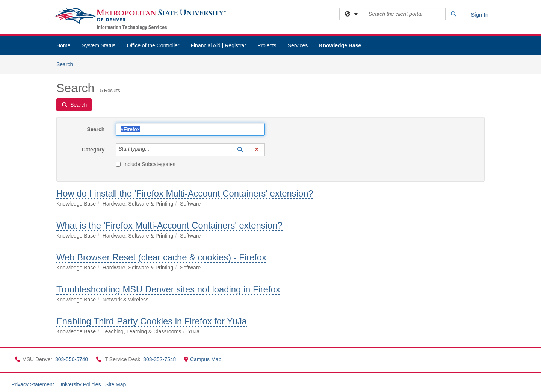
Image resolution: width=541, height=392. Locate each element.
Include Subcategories (146, 164)
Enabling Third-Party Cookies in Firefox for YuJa (152, 321)
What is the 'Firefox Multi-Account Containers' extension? (169, 225)
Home (63, 45)
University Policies (80, 384)
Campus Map (203, 359)
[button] (240, 150)
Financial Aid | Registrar (218, 45)
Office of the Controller (153, 45)
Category (93, 150)
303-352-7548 (160, 359)
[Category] (154, 150)
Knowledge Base (340, 45)
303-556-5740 (72, 359)
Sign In (480, 14)
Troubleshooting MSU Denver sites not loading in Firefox (168, 289)
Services (298, 45)
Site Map (116, 384)
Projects (267, 45)
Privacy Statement (33, 384)
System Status (98, 45)
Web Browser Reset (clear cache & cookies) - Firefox (161, 257)
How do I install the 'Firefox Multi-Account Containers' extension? (185, 193)
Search (67, 64)
